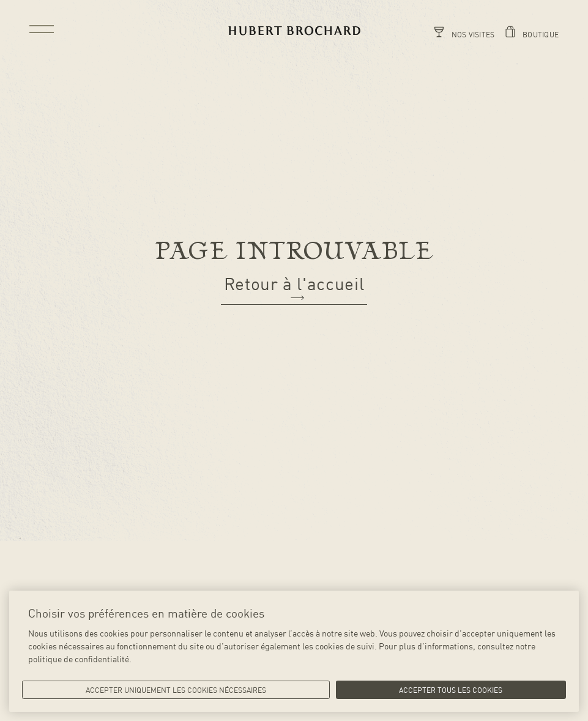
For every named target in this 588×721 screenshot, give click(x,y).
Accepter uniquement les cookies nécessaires (176, 690)
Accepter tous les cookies (451, 690)
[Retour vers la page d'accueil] (294, 31)
